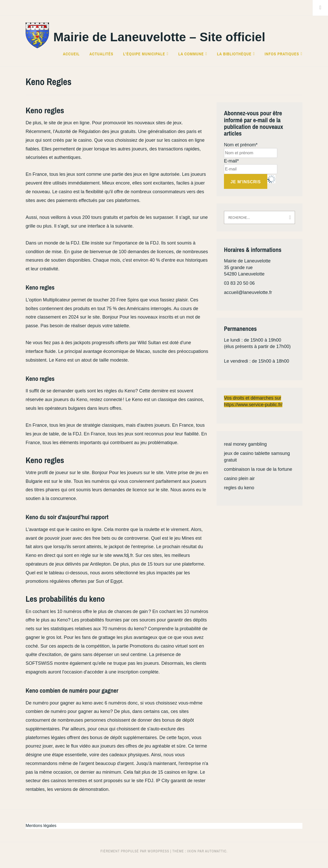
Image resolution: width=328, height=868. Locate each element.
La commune (191, 54)
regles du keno (239, 488)
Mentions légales (41, 826)
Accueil (71, 54)
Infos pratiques (282, 54)
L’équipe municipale (144, 54)
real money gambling (245, 444)
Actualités (101, 54)
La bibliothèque (234, 54)
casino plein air (239, 478)
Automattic (216, 851)
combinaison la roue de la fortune (258, 469)
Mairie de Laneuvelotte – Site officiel (159, 37)
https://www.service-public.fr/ (253, 405)
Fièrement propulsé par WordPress (135, 851)
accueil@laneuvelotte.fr (248, 292)
